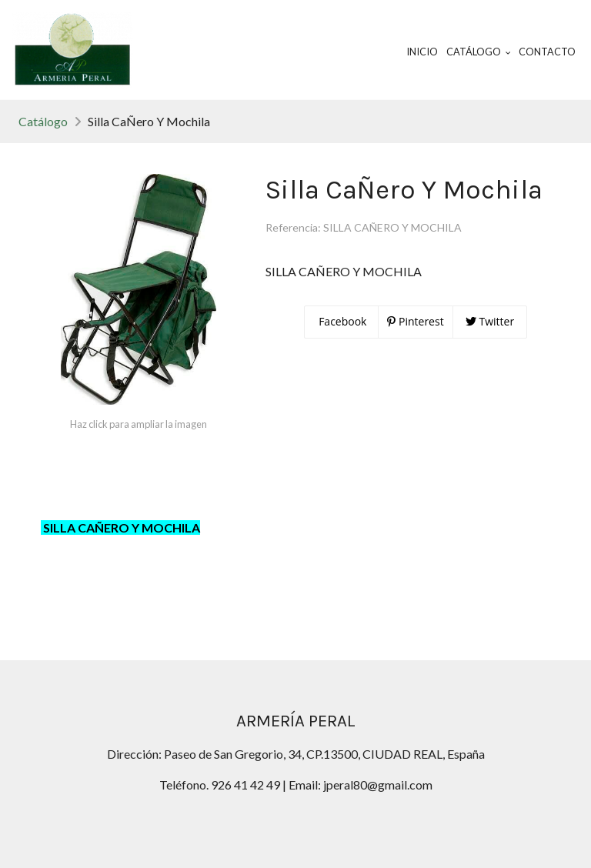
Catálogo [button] (479, 52)
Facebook (342, 321)
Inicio (422, 52)
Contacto (547, 52)
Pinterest (415, 321)
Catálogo (43, 121)
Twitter (490, 321)
